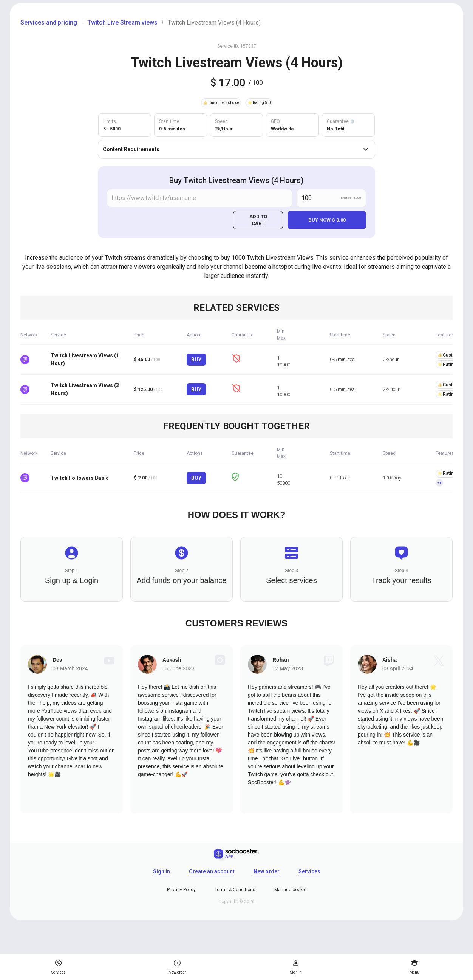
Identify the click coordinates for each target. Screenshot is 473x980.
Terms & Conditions (235, 890)
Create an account (212, 871)
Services (309, 871)
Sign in (162, 871)
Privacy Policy (181, 890)
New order (267, 871)
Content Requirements (236, 149)
